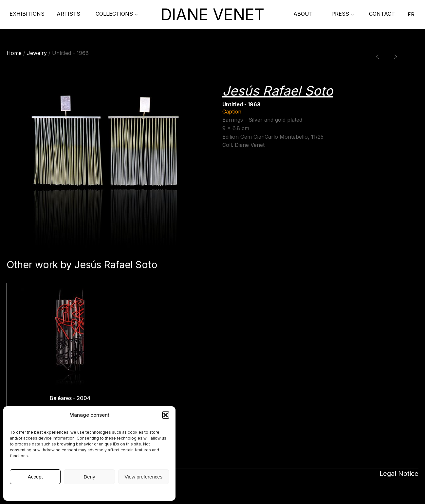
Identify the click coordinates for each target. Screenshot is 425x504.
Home (14, 53)
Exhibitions (27, 14)
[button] (166, 415)
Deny (89, 477)
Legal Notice (90, 492)
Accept (35, 477)
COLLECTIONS (114, 14)
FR (411, 14)
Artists (68, 14)
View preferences (144, 477)
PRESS (340, 14)
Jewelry (37, 53)
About (303, 14)
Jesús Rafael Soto (278, 91)
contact (382, 14)
